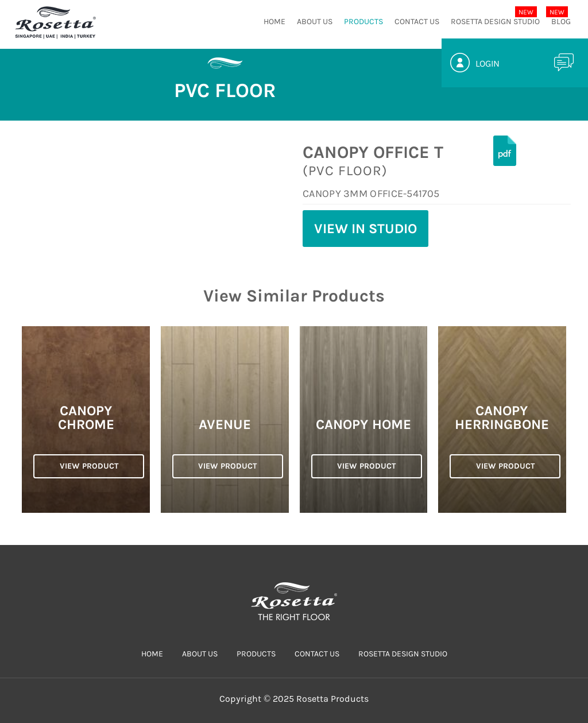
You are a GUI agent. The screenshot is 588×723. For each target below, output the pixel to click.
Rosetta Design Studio (495, 22)
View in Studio (365, 229)
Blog (561, 22)
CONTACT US (417, 22)
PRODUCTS (363, 22)
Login (488, 63)
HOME (274, 22)
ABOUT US (315, 22)
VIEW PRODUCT (89, 466)
